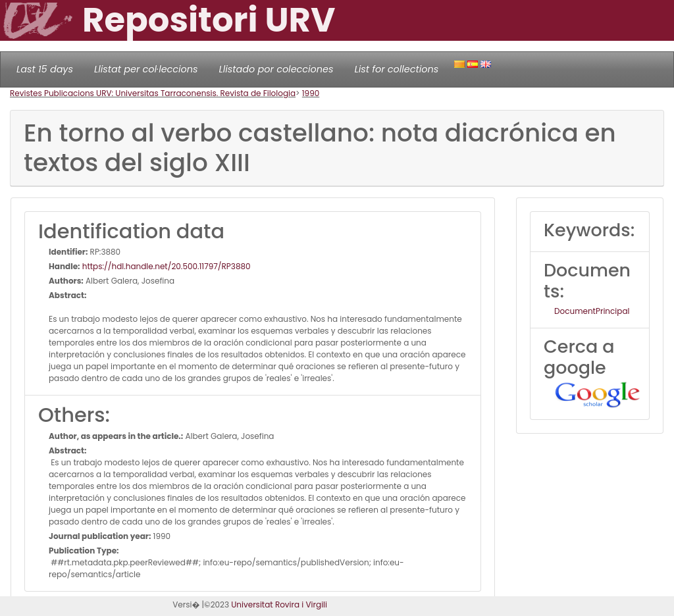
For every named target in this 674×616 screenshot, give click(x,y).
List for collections (396, 69)
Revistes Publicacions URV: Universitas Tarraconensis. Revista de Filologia (153, 93)
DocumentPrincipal (592, 311)
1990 (311, 93)
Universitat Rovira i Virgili (279, 604)
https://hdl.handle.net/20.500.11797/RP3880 (166, 266)
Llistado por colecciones (276, 69)
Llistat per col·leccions (146, 69)
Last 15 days (45, 69)
